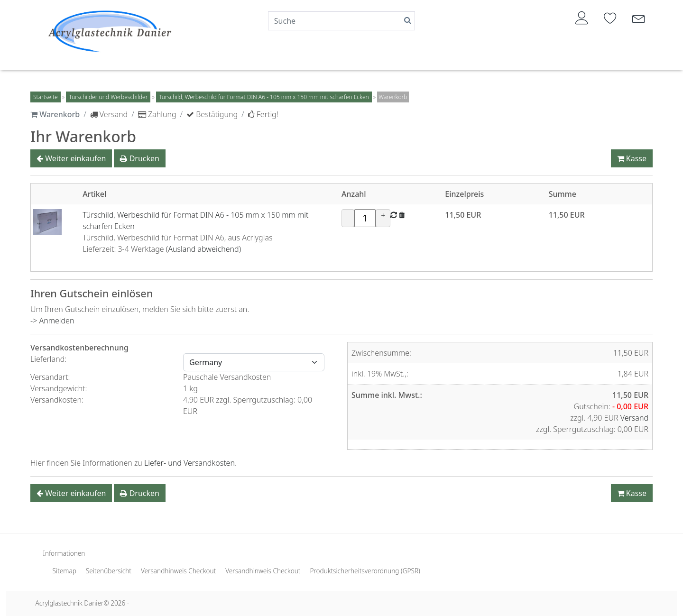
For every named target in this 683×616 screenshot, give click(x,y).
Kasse (632, 158)
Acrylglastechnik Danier (70, 603)
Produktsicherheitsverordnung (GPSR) (365, 571)
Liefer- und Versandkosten (189, 463)
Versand (634, 418)
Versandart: (51, 377)
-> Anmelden (52, 321)
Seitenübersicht (109, 571)
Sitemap (65, 571)
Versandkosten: (58, 400)
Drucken (139, 158)
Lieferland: (49, 359)
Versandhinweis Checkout (178, 571)
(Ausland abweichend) (203, 249)
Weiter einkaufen (71, 158)
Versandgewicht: (60, 388)
